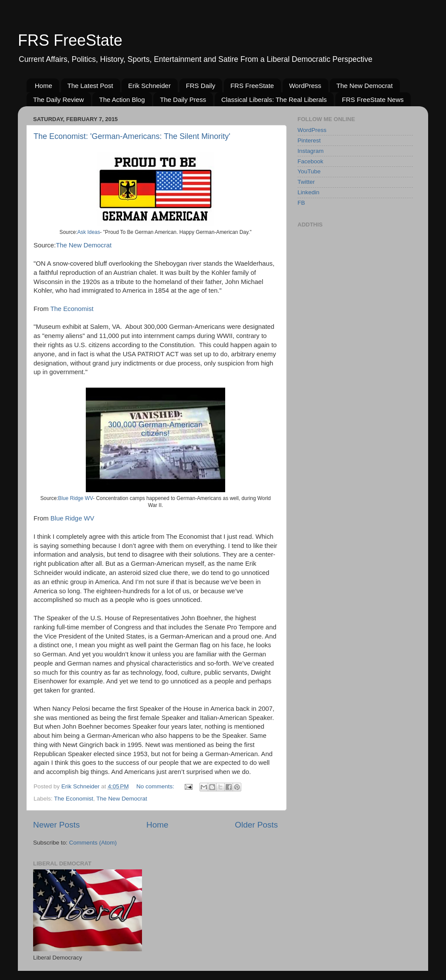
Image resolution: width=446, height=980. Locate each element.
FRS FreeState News (373, 100)
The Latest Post (90, 86)
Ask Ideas (88, 232)
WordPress (305, 86)
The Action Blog (122, 100)
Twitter (306, 182)
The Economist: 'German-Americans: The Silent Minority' (132, 136)
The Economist (72, 309)
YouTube (309, 171)
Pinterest (309, 140)
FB (301, 203)
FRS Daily (201, 86)
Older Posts (256, 825)
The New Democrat (364, 86)
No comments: (156, 786)
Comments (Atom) (93, 843)
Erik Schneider (149, 86)
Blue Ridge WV (75, 498)
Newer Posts (56, 825)
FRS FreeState (70, 40)
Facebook (310, 161)
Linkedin (308, 192)
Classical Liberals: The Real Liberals (274, 100)
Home (44, 86)
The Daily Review (59, 100)
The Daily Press (183, 100)
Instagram (311, 151)
